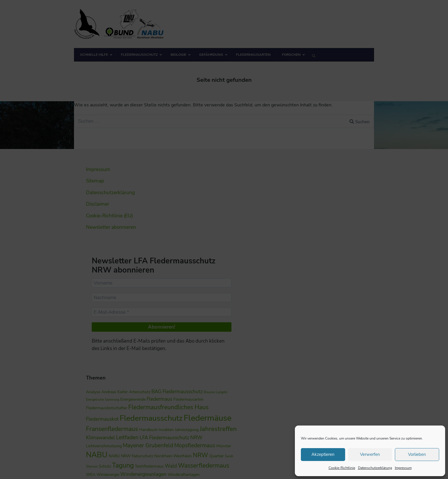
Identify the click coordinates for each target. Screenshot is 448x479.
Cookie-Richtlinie (342, 468)
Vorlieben (417, 454)
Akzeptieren (323, 454)
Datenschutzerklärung (375, 468)
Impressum (403, 468)
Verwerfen (370, 454)
